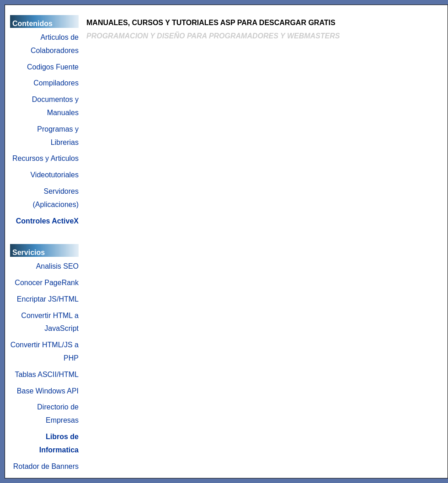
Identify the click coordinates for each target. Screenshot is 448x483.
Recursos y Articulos (45, 158)
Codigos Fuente (53, 67)
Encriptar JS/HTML (48, 299)
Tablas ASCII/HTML (47, 374)
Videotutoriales (54, 175)
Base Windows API (48, 391)
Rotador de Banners (46, 466)
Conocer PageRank (47, 283)
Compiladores (56, 83)
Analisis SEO (57, 266)
